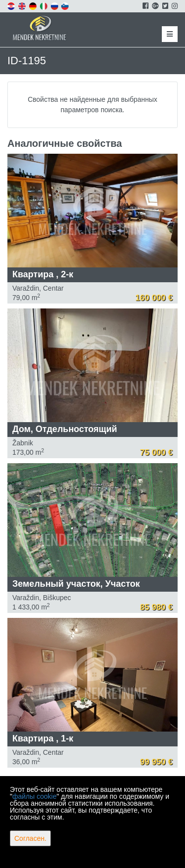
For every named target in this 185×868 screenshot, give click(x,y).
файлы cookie (35, 796)
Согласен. (30, 838)
